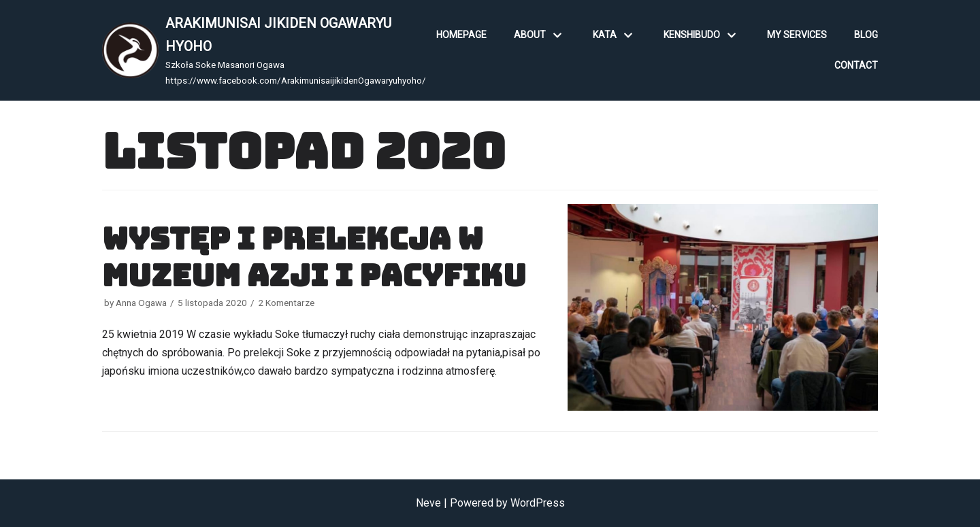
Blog (866, 35)
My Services (797, 35)
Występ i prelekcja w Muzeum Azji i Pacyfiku (314, 257)
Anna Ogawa (141, 303)
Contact (856, 65)
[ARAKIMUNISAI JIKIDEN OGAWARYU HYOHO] (264, 50)
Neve (428, 503)
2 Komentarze (286, 303)
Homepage (461, 35)
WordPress (538, 503)
